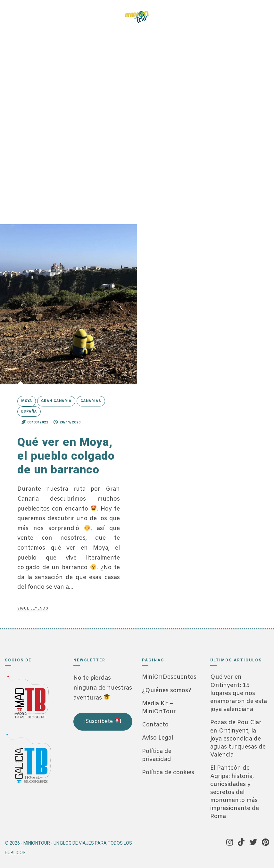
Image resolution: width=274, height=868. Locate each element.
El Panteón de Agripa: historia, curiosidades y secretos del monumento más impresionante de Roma (235, 792)
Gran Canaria (56, 401)
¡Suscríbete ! (103, 721)
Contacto (155, 725)
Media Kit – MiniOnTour (159, 708)
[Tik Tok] (31, 13)
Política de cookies (168, 773)
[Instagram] (22, 13)
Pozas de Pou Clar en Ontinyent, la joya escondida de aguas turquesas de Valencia (238, 739)
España (29, 411)
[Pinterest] (50, 13)
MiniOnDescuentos (169, 677)
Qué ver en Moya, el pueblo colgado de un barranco (67, 456)
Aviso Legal (158, 738)
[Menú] (228, 14)
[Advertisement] (105, 774)
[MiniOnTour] (137, 17)
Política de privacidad (157, 755)
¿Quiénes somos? (167, 691)
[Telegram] (59, 13)
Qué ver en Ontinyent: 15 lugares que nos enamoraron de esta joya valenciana (239, 693)
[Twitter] (40, 13)
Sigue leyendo (33, 608)
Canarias (91, 401)
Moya (27, 401)
